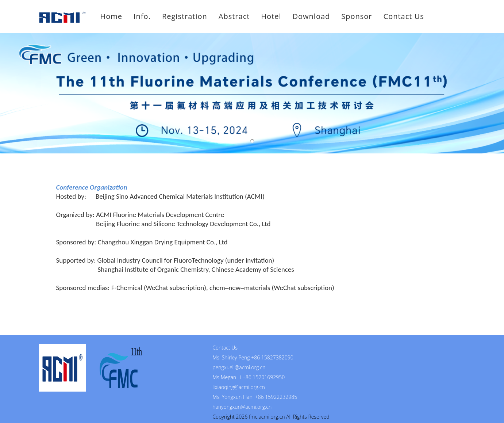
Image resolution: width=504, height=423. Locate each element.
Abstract (234, 16)
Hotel (271, 16)
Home (111, 16)
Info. (142, 16)
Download (311, 16)
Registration (185, 16)
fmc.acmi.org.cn (267, 417)
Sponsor (357, 16)
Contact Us (404, 16)
